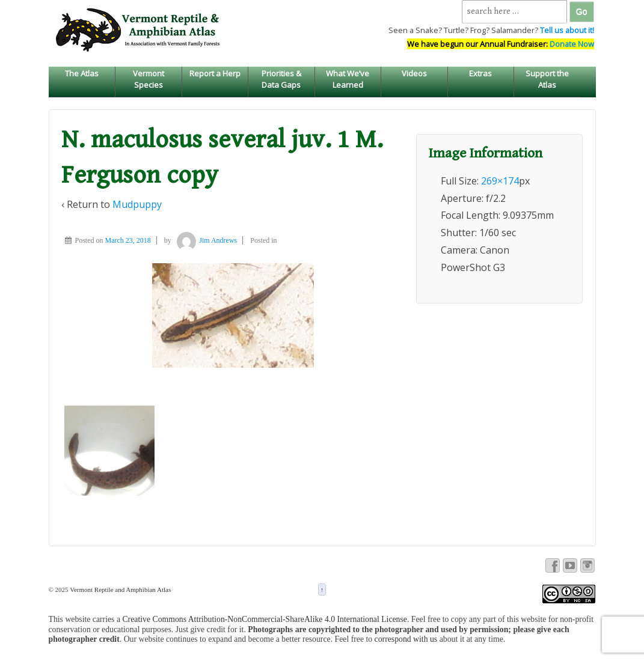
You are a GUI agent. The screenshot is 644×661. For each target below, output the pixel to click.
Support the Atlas (547, 79)
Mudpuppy (137, 204)
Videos (414, 73)
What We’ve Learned (348, 79)
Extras (480, 73)
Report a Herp (215, 73)
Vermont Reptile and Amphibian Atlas (120, 589)
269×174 (500, 181)
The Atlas (82, 73)
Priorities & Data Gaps (281, 79)
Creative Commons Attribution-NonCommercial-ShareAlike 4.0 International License (265, 619)
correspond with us (406, 639)
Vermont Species (149, 79)
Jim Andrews (205, 240)
